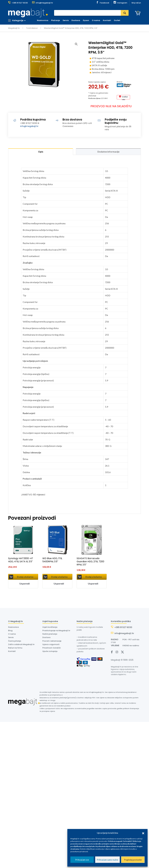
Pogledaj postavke (133, 860)
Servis (66, 20)
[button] (143, 833)
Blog (10, 631)
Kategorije (16, 21)
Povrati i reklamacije (52, 641)
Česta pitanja (15, 641)
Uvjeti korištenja (50, 627)
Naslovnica (43, 20)
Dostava (76, 20)
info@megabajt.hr (29, 126)
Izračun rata (125, 97)
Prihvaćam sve (82, 860)
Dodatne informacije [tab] (108, 152)
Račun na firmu (15, 648)
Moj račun (136, 3)
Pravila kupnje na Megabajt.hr (56, 631)
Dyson (86, 20)
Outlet (117, 20)
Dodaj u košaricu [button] (25, 577)
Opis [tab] (41, 152)
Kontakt (107, 20)
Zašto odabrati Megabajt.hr (21, 644)
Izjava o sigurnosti (51, 644)
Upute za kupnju (50, 651)
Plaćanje (55, 20)
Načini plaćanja (50, 634)
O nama (96, 20)
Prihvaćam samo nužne (107, 860)
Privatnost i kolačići (52, 648)
